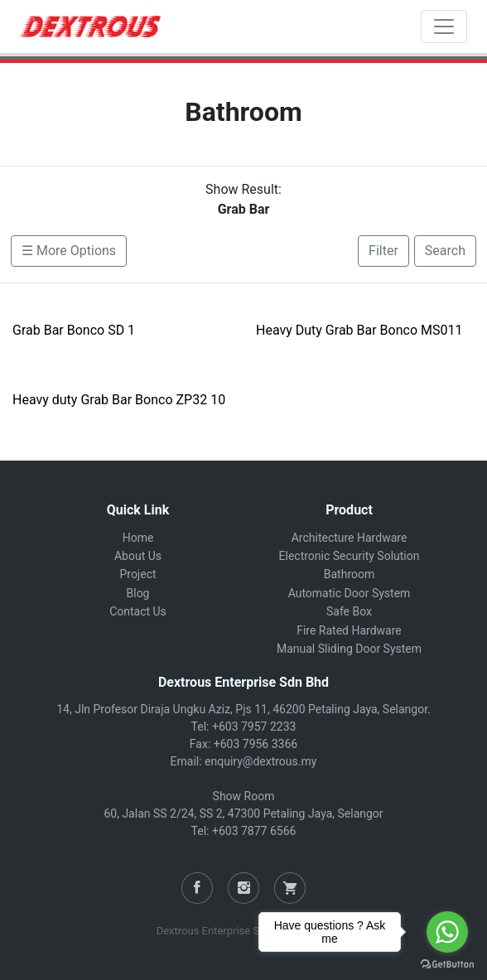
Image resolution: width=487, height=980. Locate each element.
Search (445, 251)
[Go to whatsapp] (447, 932)
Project (137, 574)
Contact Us (138, 611)
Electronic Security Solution (350, 556)
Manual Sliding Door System (349, 649)
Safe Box (349, 611)
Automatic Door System (350, 593)
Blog (138, 593)
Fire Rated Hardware (349, 630)
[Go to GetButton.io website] (447, 963)
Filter (383, 251)
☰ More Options (69, 251)
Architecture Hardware (350, 538)
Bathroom (349, 574)
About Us (138, 556)
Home (138, 538)
